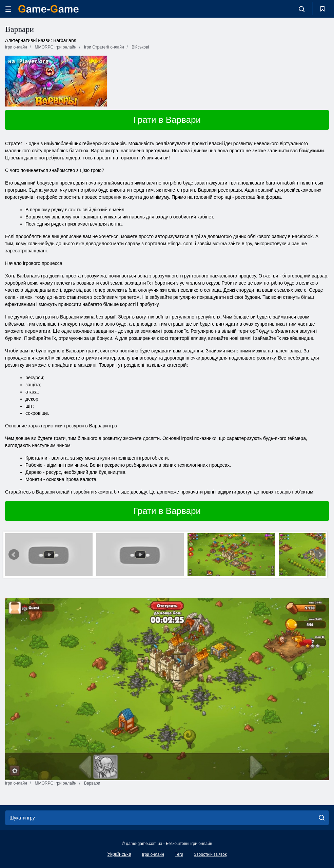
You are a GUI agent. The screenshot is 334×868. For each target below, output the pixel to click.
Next (320, 555)
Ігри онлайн (153, 854)
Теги (179, 854)
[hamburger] (8, 9)
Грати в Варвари (167, 120)
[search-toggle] (302, 9)
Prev (14, 555)
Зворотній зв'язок (210, 854)
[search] (322, 818)
